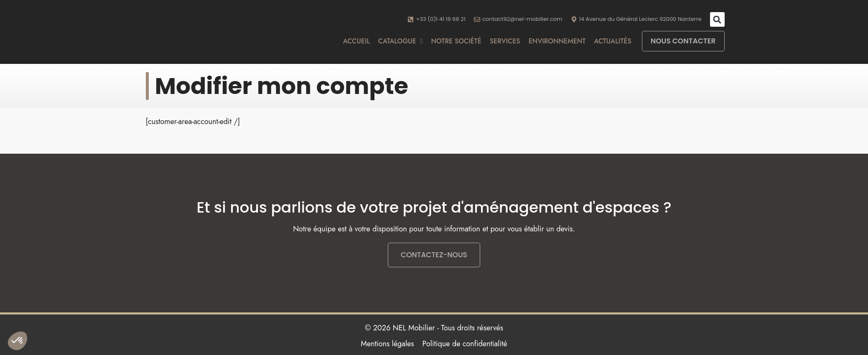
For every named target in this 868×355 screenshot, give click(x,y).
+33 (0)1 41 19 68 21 (440, 19)
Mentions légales (387, 344)
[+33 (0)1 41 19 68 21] (411, 19)
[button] (717, 19)
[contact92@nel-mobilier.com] (477, 19)
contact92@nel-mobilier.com (522, 19)
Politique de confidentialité (465, 344)
